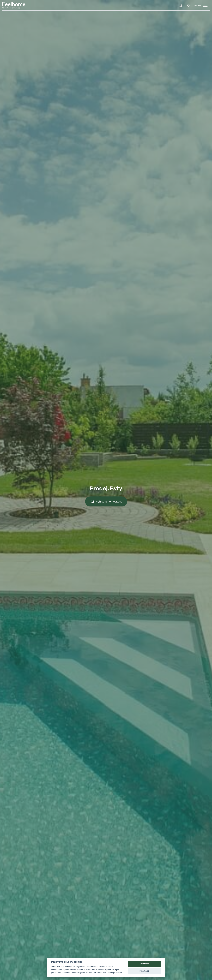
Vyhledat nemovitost (106, 501)
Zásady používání (114, 972)
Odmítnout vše (99, 972)
